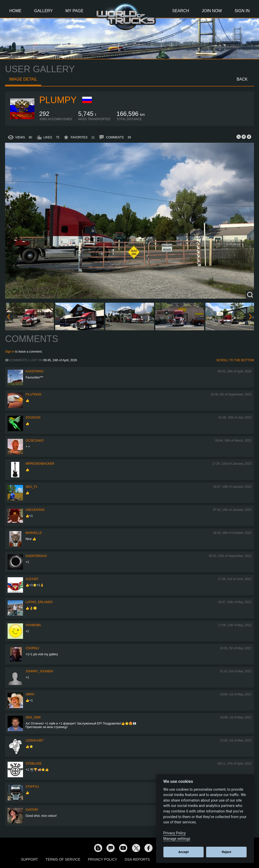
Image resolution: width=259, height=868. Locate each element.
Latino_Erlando (39, 602)
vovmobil (34, 625)
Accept (184, 852)
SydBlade (34, 764)
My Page (74, 11)
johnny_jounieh (39, 671)
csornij (32, 648)
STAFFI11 (32, 787)
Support (29, 859)
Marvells (34, 533)
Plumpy (58, 100)
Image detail (23, 79)
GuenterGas (36, 556)
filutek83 (34, 394)
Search (181, 11)
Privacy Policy (103, 859)
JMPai (30, 694)
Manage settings (177, 839)
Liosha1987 (35, 740)
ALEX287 (32, 579)
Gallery (44, 11)
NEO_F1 (31, 487)
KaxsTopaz (35, 371)
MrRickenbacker (40, 464)
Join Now (212, 11)
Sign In (242, 11)
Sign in (10, 352)
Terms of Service (63, 859)
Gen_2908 (33, 717)
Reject (226, 852)
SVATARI (32, 810)
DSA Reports (137, 859)
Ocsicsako (35, 441)
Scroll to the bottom (235, 360)
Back (242, 79)
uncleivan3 (35, 510)
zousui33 (33, 418)
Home (15, 11)
